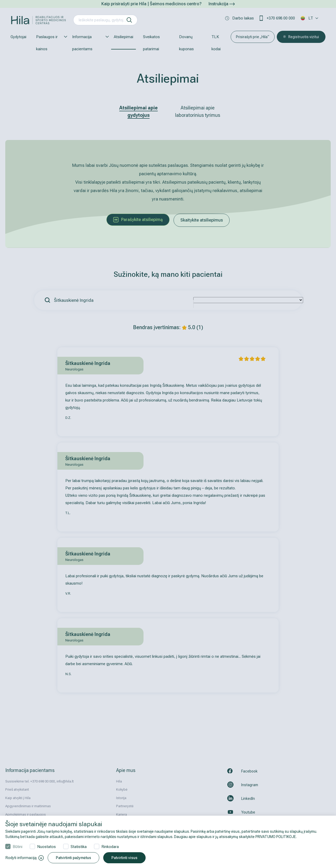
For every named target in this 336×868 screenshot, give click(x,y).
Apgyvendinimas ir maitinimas (28, 806)
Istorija (121, 798)
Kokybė (122, 789)
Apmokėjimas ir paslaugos (26, 814)
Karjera (122, 814)
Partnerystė (125, 806)
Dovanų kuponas (186, 43)
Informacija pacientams (88, 43)
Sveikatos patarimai (151, 43)
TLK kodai (216, 43)
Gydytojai (18, 37)
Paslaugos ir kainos (49, 43)
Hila (119, 781)
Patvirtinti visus (124, 858)
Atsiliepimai (123, 37)
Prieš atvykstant (17, 789)
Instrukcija (222, 4)
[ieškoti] (129, 20)
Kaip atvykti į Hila (18, 798)
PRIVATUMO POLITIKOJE (276, 837)
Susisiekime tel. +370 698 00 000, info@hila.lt (39, 781)
